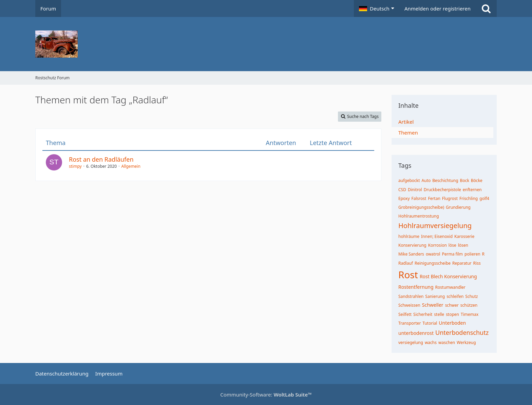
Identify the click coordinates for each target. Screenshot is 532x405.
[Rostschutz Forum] (266, 44)
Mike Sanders (411, 254)
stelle (439, 314)
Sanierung (435, 296)
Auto (426, 180)
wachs (431, 342)
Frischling (469, 198)
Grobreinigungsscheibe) (421, 207)
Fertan (434, 198)
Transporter (410, 323)
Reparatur (462, 263)
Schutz (471, 296)
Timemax (470, 314)
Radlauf (406, 263)
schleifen (455, 296)
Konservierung (412, 245)
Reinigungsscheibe (433, 263)
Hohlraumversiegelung (435, 226)
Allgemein (131, 166)
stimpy (75, 166)
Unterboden (452, 323)
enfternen (472, 190)
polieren (472, 254)
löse (452, 245)
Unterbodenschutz (462, 332)
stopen (452, 314)
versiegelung (411, 342)
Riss (477, 263)
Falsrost (419, 198)
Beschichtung (445, 180)
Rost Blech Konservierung (448, 276)
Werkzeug (466, 342)
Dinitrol (415, 190)
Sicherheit (423, 314)
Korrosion (438, 245)
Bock (465, 180)
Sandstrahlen (411, 296)
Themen (408, 133)
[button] (377, 8)
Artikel (406, 122)
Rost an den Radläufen (101, 159)
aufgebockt (409, 180)
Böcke (477, 180)
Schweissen (409, 305)
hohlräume (409, 236)
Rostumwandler (450, 287)
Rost (408, 275)
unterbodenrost (416, 333)
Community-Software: (266, 394)
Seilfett (405, 314)
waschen (447, 342)
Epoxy (404, 198)
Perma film (452, 254)
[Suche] (486, 8)
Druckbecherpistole (442, 190)
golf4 (484, 198)
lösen (463, 245)
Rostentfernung (416, 287)
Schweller (433, 305)
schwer (452, 305)
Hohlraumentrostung (419, 216)
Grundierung (458, 207)
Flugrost (450, 198)
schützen (469, 305)
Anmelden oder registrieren (438, 8)
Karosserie (464, 236)
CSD (402, 190)
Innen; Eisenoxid (437, 236)
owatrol (433, 254)
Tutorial (430, 323)
